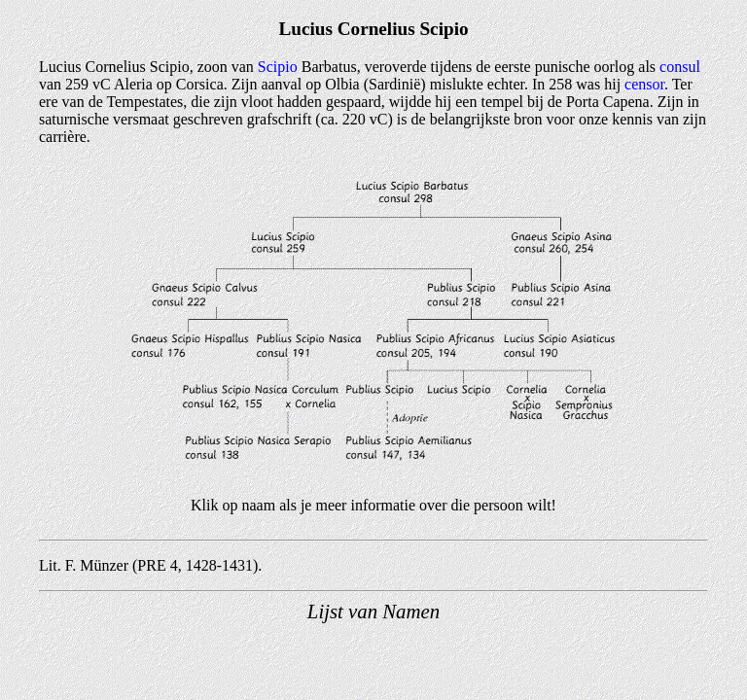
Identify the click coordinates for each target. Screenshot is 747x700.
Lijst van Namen (373, 611)
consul (680, 67)
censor (644, 84)
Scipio (278, 67)
